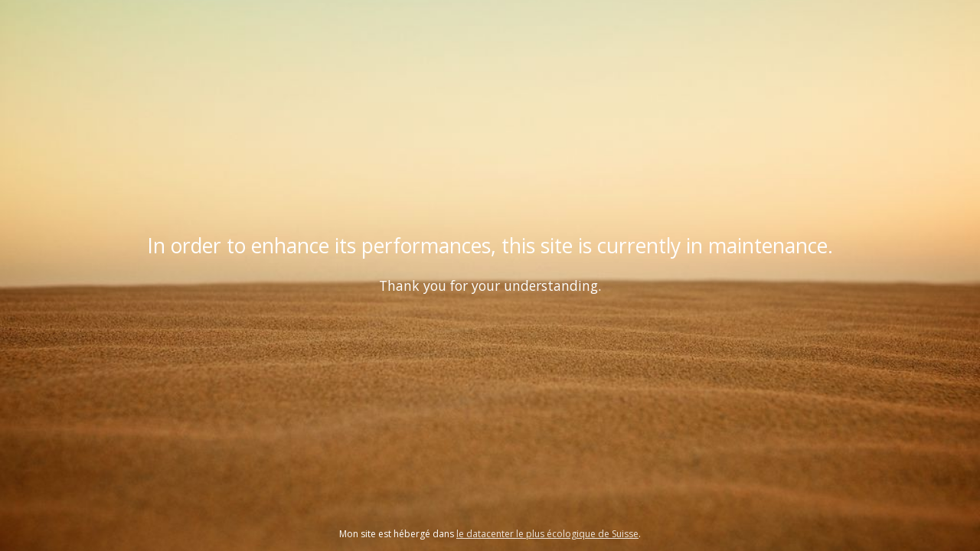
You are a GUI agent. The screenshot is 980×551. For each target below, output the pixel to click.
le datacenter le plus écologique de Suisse (547, 534)
